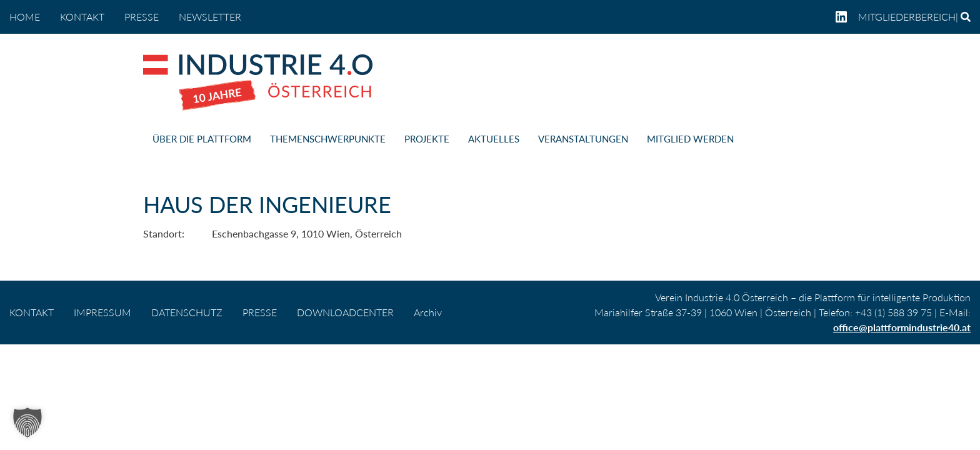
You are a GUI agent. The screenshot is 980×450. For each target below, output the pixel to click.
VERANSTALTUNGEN (583, 139)
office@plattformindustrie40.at (902, 327)
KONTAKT (82, 17)
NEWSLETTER (210, 17)
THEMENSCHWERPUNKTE (328, 139)
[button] (27, 422)
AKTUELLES (494, 139)
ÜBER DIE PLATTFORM (202, 139)
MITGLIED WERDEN (690, 139)
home (25, 17)
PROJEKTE (427, 139)
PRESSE (142, 17)
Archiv (428, 312)
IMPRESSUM (102, 312)
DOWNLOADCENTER (345, 312)
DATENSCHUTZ (187, 312)
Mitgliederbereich (907, 17)
